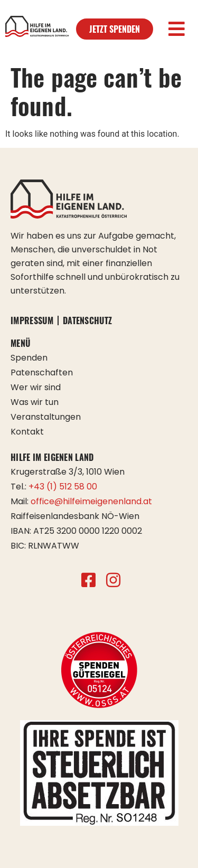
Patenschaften (42, 372)
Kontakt (27, 432)
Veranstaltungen (46, 417)
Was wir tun (35, 402)
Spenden (29, 358)
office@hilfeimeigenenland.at (91, 501)
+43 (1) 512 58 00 (63, 487)
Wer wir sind (36, 387)
